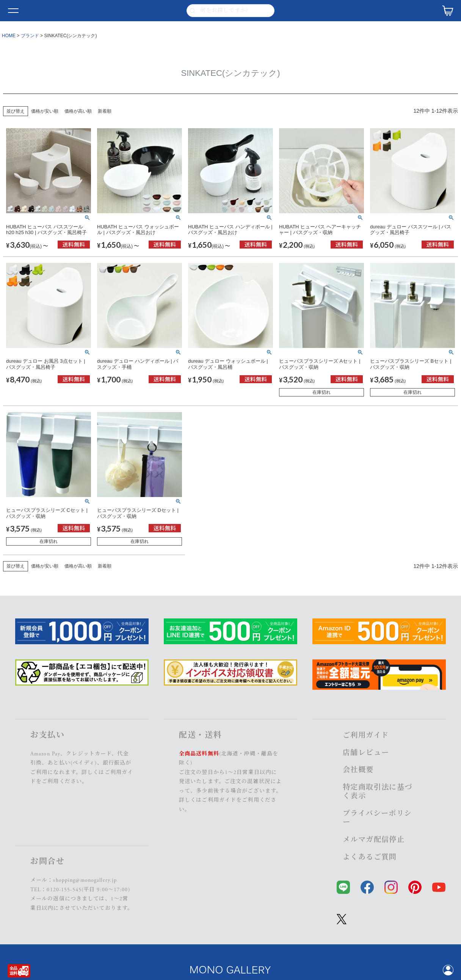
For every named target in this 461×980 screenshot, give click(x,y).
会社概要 (358, 770)
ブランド (30, 36)
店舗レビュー (366, 753)
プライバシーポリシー (377, 818)
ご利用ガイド (219, 800)
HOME (9, 36)
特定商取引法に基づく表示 (378, 792)
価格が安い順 (45, 111)
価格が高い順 (78, 111)
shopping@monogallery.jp (85, 880)
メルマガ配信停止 (374, 840)
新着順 (105, 111)
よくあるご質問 (370, 857)
